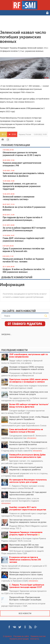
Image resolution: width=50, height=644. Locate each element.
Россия (28, 134)
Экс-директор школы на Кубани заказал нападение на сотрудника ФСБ (24, 399)
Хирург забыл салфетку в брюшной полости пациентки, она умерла (22, 362)
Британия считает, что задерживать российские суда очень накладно (22, 462)
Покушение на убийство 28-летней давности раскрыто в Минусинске (22, 374)
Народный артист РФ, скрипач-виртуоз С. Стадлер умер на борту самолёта (25, 449)
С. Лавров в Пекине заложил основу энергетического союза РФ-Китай (23, 487)
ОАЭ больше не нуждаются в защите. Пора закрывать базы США (23, 552)
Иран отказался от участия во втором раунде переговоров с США (23, 605)
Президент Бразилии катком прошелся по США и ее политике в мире (24, 592)
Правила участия (38, 636)
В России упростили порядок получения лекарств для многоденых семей (24, 387)
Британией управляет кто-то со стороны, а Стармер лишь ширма (25, 475)
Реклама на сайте (21, 636)
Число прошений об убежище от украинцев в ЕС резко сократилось (24, 567)
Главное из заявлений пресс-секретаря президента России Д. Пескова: (24, 515)
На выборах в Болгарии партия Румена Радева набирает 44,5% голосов (24, 540)
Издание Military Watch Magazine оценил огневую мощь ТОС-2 (24, 527)
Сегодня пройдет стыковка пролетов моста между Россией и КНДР (23, 412)
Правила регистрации (19, 639)
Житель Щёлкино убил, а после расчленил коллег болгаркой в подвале (20, 501)
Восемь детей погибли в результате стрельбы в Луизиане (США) (22, 580)
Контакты (35, 639)
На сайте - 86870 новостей (19, 311)
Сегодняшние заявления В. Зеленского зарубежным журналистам (24, 437)
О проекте (7, 636)
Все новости (25, 613)
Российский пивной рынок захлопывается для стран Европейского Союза (24, 424)
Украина (22, 134)
